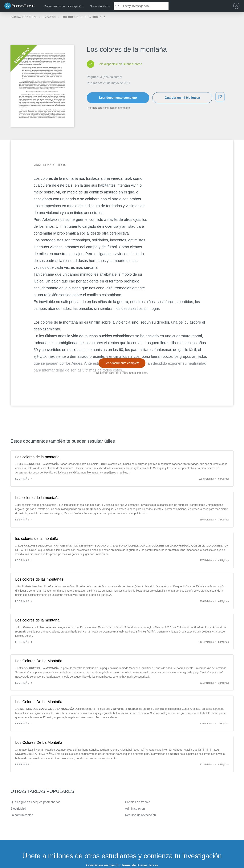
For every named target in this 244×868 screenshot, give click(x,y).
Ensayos (50, 17)
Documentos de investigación (63, 6)
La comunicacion (22, 815)
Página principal (24, 17)
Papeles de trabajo (138, 802)
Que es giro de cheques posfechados (35, 802)
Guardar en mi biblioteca (182, 98)
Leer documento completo (118, 98)
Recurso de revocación (140, 815)
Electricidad (18, 809)
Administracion (135, 809)
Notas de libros (100, 6)
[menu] (237, 6)
